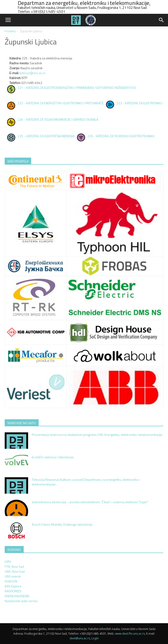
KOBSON (11, 581)
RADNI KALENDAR (17, 596)
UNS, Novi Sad (15, 571)
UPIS (8, 562)
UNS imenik (13, 576)
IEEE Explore (13, 586)
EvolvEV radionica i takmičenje (53, 457)
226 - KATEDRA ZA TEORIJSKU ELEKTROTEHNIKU (121, 136)
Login (95, 638)
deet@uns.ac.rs (80, 638)
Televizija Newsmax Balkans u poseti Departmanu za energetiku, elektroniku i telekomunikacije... (86, 482)
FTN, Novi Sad (14, 566)
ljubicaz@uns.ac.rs (32, 73)
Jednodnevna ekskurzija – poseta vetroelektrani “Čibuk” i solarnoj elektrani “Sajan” (90, 502)
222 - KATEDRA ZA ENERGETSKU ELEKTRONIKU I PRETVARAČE (61, 103)
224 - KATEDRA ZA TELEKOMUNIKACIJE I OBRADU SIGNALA (58, 119)
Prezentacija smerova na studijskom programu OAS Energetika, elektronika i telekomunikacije (97, 435)
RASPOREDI (13, 591)
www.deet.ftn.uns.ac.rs (130, 634)
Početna (10, 31)
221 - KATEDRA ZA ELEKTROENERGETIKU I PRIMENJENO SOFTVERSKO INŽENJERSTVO (77, 88)
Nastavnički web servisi (21, 601)
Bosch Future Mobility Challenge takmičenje (62, 524)
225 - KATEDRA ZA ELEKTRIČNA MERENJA (46, 136)
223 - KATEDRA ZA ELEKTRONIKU (139, 103)
